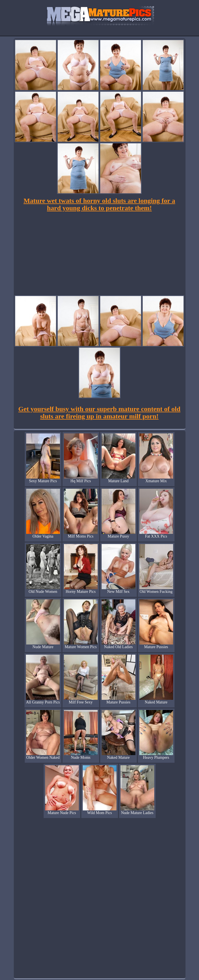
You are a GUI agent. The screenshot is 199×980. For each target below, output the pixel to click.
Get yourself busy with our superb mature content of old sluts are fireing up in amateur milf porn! (99, 413)
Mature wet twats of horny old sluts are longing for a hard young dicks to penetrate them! (99, 204)
